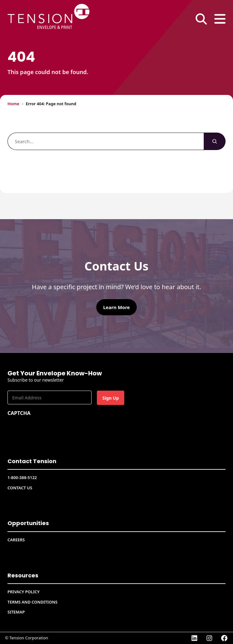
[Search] (215, 141)
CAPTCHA (19, 413)
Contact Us (20, 488)
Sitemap (16, 612)
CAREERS (16, 540)
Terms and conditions (32, 602)
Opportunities (28, 523)
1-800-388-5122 (22, 477)
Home (13, 104)
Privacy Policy (24, 592)
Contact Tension (32, 461)
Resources (23, 575)
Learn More (117, 307)
